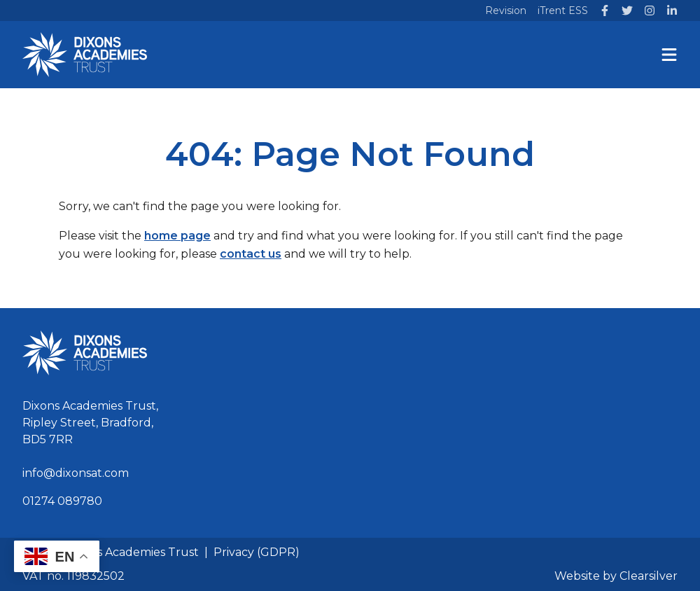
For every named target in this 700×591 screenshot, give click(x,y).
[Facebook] (605, 11)
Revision (506, 11)
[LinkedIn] (672, 11)
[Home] (85, 55)
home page (177, 236)
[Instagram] (650, 11)
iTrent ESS (563, 11)
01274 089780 (62, 501)
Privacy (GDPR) (257, 552)
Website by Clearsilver (616, 576)
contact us (251, 254)
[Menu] (669, 55)
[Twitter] (627, 11)
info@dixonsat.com (76, 473)
